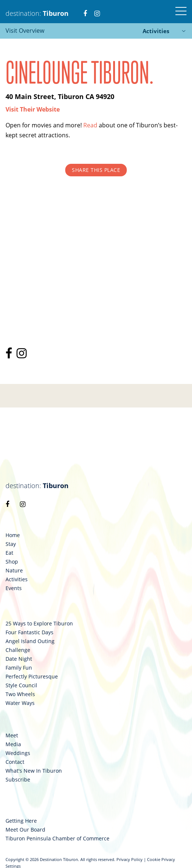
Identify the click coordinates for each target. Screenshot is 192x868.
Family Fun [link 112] (19, 668)
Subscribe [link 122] (18, 780)
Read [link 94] (90, 125)
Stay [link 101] (11, 544)
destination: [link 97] (37, 486)
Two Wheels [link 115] (20, 694)
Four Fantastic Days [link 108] (29, 632)
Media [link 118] (13, 744)
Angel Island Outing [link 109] (30, 641)
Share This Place (96, 170)
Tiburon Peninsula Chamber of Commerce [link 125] (57, 839)
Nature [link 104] (14, 571)
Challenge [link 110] (18, 650)
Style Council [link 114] (21, 685)
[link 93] (33, 109)
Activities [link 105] (17, 579)
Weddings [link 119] (18, 753)
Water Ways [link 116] (20, 703)
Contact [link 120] (15, 762)
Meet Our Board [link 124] (25, 830)
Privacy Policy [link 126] (130, 859)
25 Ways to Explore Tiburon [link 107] (39, 624)
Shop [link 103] (12, 562)
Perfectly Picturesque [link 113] (32, 677)
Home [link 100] (13, 535)
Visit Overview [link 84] (25, 31)
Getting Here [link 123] (21, 821)
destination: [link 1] (37, 13)
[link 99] (23, 504)
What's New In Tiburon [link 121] (34, 771)
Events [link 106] (14, 588)
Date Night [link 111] (19, 659)
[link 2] (85, 9)
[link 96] (23, 355)
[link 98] (7, 504)
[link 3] (97, 9)
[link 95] (10, 355)
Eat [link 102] (9, 553)
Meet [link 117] (12, 735)
